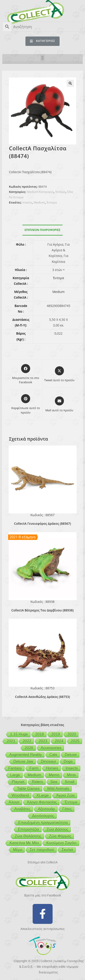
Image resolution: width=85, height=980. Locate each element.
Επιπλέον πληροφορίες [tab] (43, 230)
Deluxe (71, 755)
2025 (75, 741)
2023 (43, 741)
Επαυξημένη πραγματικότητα (43, 823)
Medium (39, 202)
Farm (34, 768)
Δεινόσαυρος (43, 816)
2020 (72, 734)
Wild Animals (58, 789)
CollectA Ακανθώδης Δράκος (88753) (42, 697)
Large (15, 775)
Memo (54, 775)
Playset (18, 782)
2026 (29, 748)
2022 (27, 741)
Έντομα (60, 192)
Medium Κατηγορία (40, 192)
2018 (40, 734)
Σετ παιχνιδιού (42, 850)
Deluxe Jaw (23, 761)
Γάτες (67, 809)
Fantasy (15, 768)
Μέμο (18, 850)
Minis (71, 775)
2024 (59, 741)
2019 (56, 734)
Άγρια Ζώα (65, 795)
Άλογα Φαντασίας (42, 802)
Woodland (20, 795)
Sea (54, 782)
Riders (37, 782)
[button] (42, 58)
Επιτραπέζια (28, 829)
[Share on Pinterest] (25, 404)
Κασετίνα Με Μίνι (24, 843)
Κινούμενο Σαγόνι (62, 843)
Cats (53, 755)
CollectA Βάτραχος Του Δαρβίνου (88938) (42, 610)
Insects (27, 202)
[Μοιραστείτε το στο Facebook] (25, 374)
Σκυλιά (67, 850)
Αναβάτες (22, 809)
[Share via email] (59, 405)
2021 (11, 741)
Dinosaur (49, 761)
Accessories (51, 748)
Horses (52, 768)
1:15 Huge (19, 734)
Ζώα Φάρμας (60, 836)
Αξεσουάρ (46, 809)
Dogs (68, 761)
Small (70, 782)
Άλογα (14, 802)
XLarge (42, 795)
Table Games (28, 789)
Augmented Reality (26, 755)
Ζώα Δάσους (57, 829)
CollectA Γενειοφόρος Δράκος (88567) (42, 524)
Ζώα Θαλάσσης (28, 836)
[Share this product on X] (59, 374)
